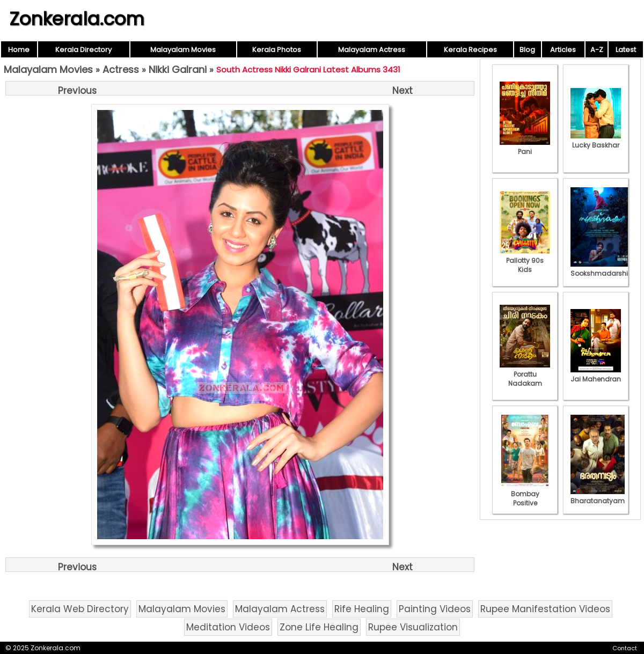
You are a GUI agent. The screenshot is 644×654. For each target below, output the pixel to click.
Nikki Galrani (178, 69)
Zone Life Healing (319, 627)
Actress (121, 69)
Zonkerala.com (77, 19)
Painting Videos (435, 609)
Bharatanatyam (598, 496)
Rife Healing (362, 609)
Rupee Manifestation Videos (545, 609)
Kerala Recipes (470, 50)
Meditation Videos (228, 627)
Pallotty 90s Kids (525, 260)
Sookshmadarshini (602, 269)
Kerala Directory (83, 50)
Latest (626, 50)
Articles (563, 50)
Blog (527, 50)
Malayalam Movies (183, 50)
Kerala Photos (277, 50)
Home (19, 50)
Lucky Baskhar (596, 141)
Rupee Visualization (413, 627)
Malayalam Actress (372, 50)
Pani (525, 147)
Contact (625, 648)
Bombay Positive (525, 494)
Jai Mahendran (596, 374)
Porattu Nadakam (525, 374)
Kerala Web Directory (80, 609)
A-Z (597, 50)
